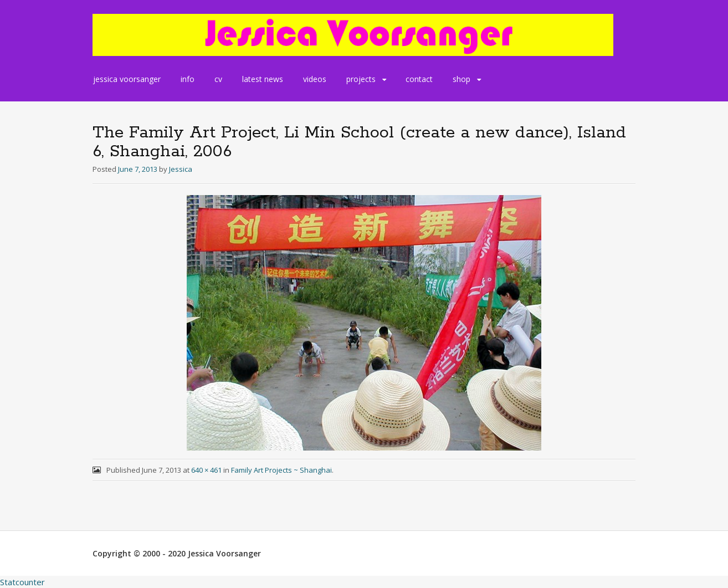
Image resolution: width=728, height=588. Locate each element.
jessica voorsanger (127, 79)
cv (218, 79)
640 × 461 (206, 470)
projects (361, 79)
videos (315, 79)
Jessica (181, 169)
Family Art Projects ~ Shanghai (281, 470)
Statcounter (22, 582)
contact (419, 79)
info (188, 79)
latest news (263, 79)
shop (462, 79)
